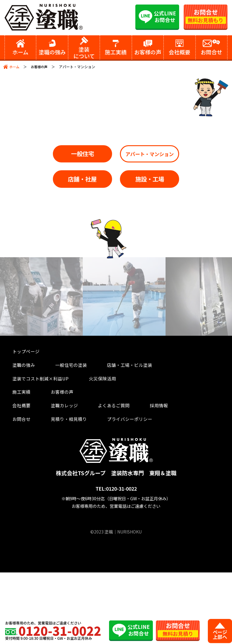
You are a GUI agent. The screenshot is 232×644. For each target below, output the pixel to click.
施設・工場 (116, 242)
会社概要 (15, 475)
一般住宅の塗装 (60, 431)
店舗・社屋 (116, 213)
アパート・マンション (116, 184)
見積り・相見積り (58, 490)
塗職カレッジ (53, 475)
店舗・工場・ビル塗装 (116, 431)
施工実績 (15, 461)
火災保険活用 (20, 446)
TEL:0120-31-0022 (116, 560)
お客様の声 (41, 67)
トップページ (20, 416)
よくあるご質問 (98, 475)
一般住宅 (116, 155)
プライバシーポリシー (116, 490)
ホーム (15, 67)
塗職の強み (17, 431)
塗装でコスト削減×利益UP (186, 431)
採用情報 (138, 475)
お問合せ (15, 490)
